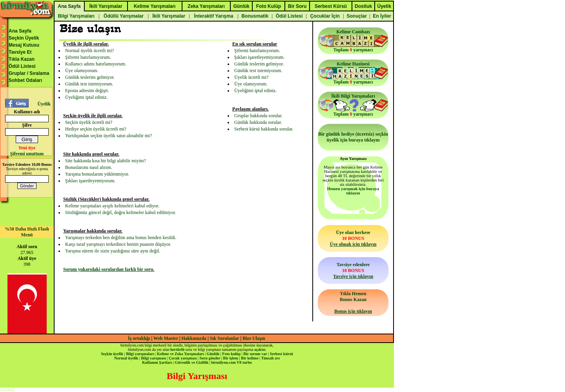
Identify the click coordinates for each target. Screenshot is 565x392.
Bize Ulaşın (254, 338)
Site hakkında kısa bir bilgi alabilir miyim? (106, 161)
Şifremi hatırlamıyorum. (88, 57)
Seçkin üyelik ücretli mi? (89, 122)
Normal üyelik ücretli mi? (89, 51)
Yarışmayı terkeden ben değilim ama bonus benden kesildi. (121, 238)
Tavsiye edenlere (353, 270)
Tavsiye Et (20, 52)
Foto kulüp (231, 354)
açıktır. (260, 349)
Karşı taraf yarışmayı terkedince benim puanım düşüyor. (118, 244)
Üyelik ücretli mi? (251, 77)
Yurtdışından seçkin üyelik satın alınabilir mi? (108, 136)
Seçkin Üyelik (24, 38)
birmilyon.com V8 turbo (231, 362)
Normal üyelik (126, 358)
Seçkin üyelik (112, 354)
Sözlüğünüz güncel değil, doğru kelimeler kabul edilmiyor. (121, 212)
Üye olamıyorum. (82, 71)
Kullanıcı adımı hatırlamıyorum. (96, 64)
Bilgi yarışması (153, 358)
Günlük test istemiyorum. (89, 84)
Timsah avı (271, 358)
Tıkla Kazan (22, 59)
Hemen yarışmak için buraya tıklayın (353, 191)
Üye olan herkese (353, 238)
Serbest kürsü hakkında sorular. (264, 129)
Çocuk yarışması (183, 358)
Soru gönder (210, 358)
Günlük (213, 354)
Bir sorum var (255, 354)
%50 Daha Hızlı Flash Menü (27, 232)
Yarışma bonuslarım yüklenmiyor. (97, 174)
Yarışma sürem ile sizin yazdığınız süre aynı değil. (113, 251)
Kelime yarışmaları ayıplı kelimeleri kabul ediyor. (112, 206)
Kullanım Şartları (157, 362)
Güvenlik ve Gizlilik (192, 362)
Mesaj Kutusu (24, 45)
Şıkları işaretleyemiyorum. (90, 181)
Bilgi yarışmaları (140, 354)
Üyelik (44, 104)
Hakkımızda (194, 338)
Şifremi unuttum (27, 154)
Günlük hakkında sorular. (258, 122)
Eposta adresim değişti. (87, 91)
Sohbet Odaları (25, 80)
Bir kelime (250, 358)
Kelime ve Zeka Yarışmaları (180, 354)
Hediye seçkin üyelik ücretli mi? (96, 129)
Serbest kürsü (282, 354)
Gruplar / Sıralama (29, 73)
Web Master (166, 338)
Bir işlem (231, 358)
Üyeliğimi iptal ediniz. (86, 97)
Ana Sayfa (20, 31)
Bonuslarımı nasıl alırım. (89, 167)
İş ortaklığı (139, 338)
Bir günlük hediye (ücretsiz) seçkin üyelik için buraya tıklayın (353, 137)
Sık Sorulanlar (225, 338)
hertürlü (177, 349)
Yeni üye (27, 148)
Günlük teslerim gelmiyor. (90, 77)
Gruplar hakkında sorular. (258, 116)
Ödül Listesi (22, 66)
